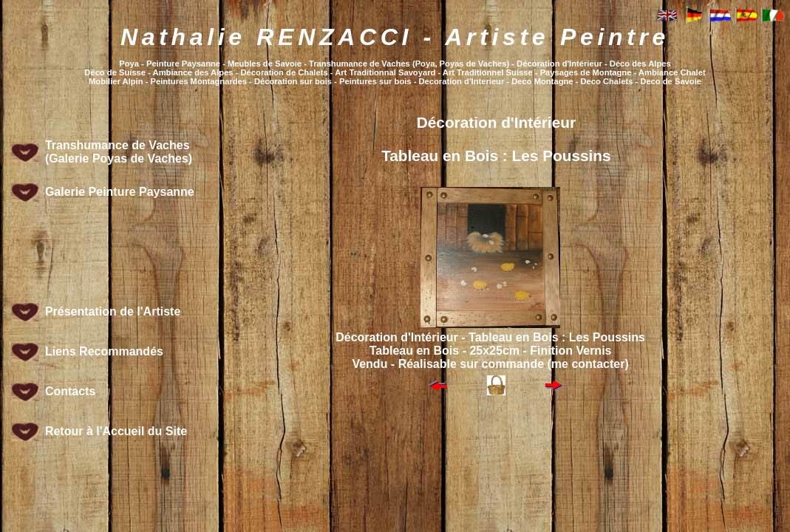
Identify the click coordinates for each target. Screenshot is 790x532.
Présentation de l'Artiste (113, 311)
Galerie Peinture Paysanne (120, 192)
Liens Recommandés (104, 351)
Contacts (70, 391)
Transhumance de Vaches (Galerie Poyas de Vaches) (119, 152)
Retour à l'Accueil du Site (116, 431)
